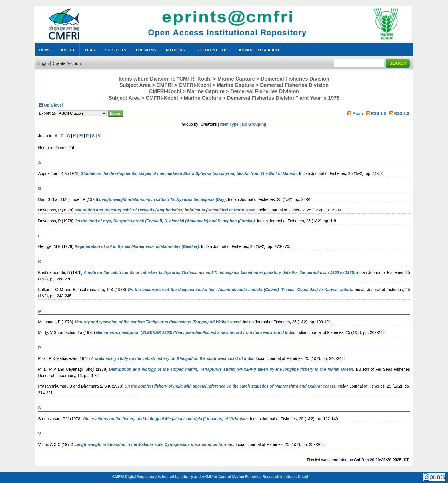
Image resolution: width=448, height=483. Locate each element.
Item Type (229, 124)
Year (90, 50)
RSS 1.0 (379, 113)
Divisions (146, 50)
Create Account (67, 63)
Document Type (212, 50)
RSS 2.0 (402, 113)
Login (44, 63)
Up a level (53, 105)
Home (45, 50)
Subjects (116, 50)
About (68, 50)
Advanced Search (259, 50)
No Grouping (254, 124)
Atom (358, 113)
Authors (175, 50)
